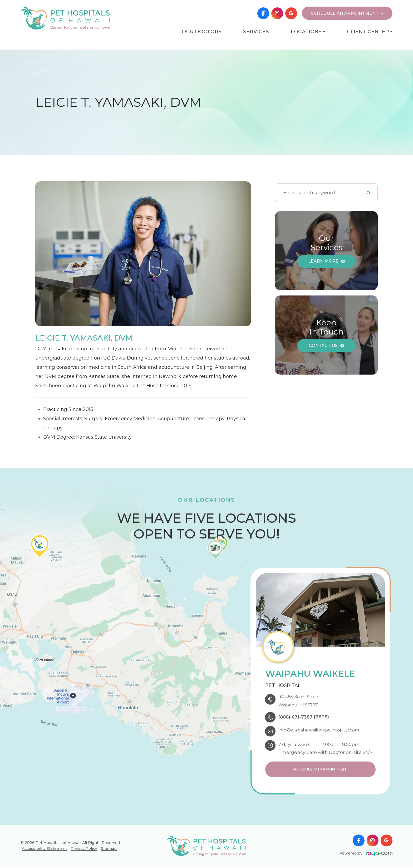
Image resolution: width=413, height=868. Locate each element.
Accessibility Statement (44, 850)
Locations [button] (308, 31)
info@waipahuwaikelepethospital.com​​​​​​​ (324, 729)
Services (256, 31)
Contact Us (323, 345)
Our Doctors (202, 31)
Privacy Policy (84, 850)
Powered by (366, 855)
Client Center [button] (370, 31)
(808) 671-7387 (297, 716)
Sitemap (109, 850)
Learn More (323, 261)
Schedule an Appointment (320, 770)
